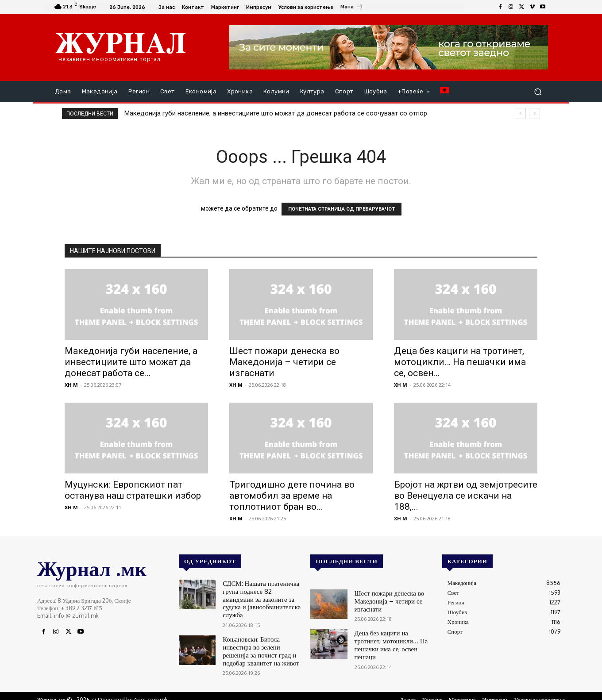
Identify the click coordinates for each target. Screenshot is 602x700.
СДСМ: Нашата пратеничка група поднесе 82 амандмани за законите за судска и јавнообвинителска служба (261, 593)
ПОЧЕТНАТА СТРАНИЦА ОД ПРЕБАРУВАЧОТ (342, 209)
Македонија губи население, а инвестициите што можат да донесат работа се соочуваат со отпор (276, 113)
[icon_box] (352, 8)
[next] (534, 113)
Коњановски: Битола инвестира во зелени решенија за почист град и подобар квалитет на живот (261, 637)
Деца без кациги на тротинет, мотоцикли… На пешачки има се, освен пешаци (390, 638)
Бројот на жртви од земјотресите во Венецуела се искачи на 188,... (466, 496)
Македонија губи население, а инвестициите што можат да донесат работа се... (131, 362)
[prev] (520, 113)
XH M (71, 385)
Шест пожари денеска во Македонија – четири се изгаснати (284, 362)
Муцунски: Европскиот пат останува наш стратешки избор (133, 490)
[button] (538, 92)
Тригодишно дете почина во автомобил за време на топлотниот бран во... (292, 496)
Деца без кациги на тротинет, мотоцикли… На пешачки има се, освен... (460, 362)
